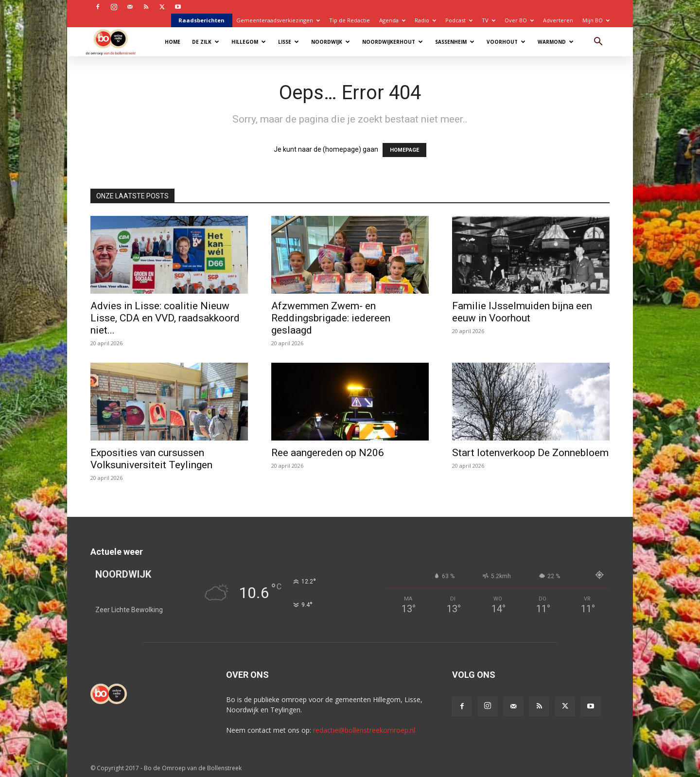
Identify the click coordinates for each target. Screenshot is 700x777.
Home (173, 42)
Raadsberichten (201, 20)
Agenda (392, 20)
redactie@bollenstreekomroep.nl (364, 730)
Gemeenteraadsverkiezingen (278, 20)
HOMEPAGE (404, 150)
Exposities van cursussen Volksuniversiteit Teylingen (151, 459)
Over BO (519, 20)
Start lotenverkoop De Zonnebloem (530, 453)
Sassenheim (455, 42)
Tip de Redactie (350, 20)
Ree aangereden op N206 (328, 453)
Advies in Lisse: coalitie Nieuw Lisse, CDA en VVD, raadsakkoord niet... (165, 318)
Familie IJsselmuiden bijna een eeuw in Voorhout (522, 312)
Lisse (289, 42)
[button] (598, 43)
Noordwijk (331, 42)
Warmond (556, 42)
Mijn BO (596, 20)
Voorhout (506, 42)
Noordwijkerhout (393, 42)
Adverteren (558, 20)
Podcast (459, 20)
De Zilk (206, 42)
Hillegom (249, 42)
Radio (425, 20)
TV (489, 20)
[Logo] (115, 42)
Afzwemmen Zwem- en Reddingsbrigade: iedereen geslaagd (331, 318)
